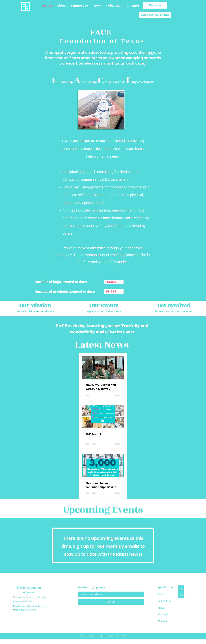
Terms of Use (108, 636)
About (161, 594)
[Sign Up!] (111, 602)
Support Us (164, 601)
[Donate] (155, 5)
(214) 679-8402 (28, 610)
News (161, 608)
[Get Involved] (174, 306)
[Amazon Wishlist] (155, 15)
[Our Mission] (35, 306)
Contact (162, 621)
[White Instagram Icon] (181, 595)
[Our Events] (104, 306)
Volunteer (163, 614)
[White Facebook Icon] (181, 589)
